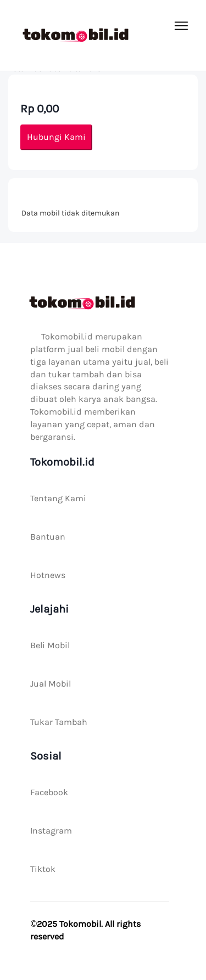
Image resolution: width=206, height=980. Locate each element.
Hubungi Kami (56, 137)
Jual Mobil (51, 684)
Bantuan (48, 537)
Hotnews (48, 575)
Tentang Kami (58, 498)
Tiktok (43, 869)
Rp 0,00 (40, 109)
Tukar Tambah (59, 722)
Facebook (49, 792)
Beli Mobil (50, 645)
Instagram (51, 831)
